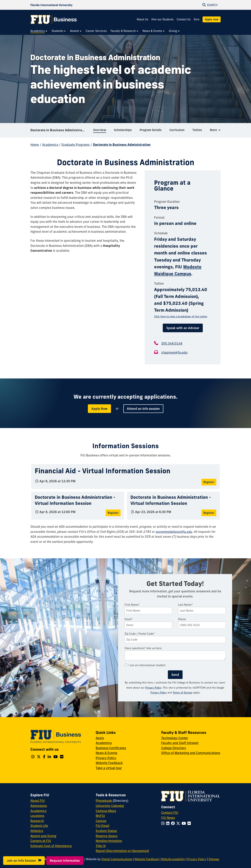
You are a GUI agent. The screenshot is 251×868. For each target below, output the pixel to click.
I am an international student (145, 665)
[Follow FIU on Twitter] (179, 823)
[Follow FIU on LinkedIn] (169, 823)
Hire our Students (162, 19)
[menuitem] (39, 31)
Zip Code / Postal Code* (140, 634)
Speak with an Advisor (183, 328)
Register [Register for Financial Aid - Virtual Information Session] (209, 482)
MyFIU (100, 816)
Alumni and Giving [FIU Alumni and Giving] (43, 836)
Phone (182, 619)
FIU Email (102, 826)
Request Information (65, 861)
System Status (106, 831)
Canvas (101, 821)
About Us (142, 19)
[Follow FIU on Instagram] (164, 823)
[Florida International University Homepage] (51, 5)
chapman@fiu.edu (174, 352)
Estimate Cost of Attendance (51, 846)
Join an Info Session (24, 861)
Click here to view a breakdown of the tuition (181, 316)
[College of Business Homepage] (54, 19)
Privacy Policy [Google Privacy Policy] (159, 692)
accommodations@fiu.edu (174, 532)
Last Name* (186, 605)
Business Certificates (111, 748)
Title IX (101, 846)
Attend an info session (143, 409)
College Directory (174, 748)
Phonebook (104, 801)
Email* (129, 619)
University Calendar (110, 806)
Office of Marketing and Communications (191, 753)
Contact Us (184, 19)
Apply (100, 738)
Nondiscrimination (109, 841)
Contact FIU (170, 813)
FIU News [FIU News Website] (168, 818)
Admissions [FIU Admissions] (39, 806)
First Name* (132, 605)
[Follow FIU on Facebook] (174, 823)
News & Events (106, 753)
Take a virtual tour (109, 768)
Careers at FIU (41, 841)
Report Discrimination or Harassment (122, 851)
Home (35, 145)
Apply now (212, 19)
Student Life (39, 826)
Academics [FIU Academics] (38, 811)
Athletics (37, 831)
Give (197, 19)
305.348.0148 (172, 343)
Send (175, 675)
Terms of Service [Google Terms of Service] (183, 692)
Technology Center (175, 738)
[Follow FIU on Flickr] (190, 823)
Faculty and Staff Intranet (180, 743)
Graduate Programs (75, 145)
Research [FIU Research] (37, 821)
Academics (50, 145)
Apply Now (99, 409)
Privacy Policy (153, 688)
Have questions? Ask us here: (143, 648)
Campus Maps (106, 811)
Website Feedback (109, 763)
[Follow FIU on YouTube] (185, 823)
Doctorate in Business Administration (59, 130)
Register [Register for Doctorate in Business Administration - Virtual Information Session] (113, 513)
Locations (37, 816)
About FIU (38, 801)
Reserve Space (107, 836)
